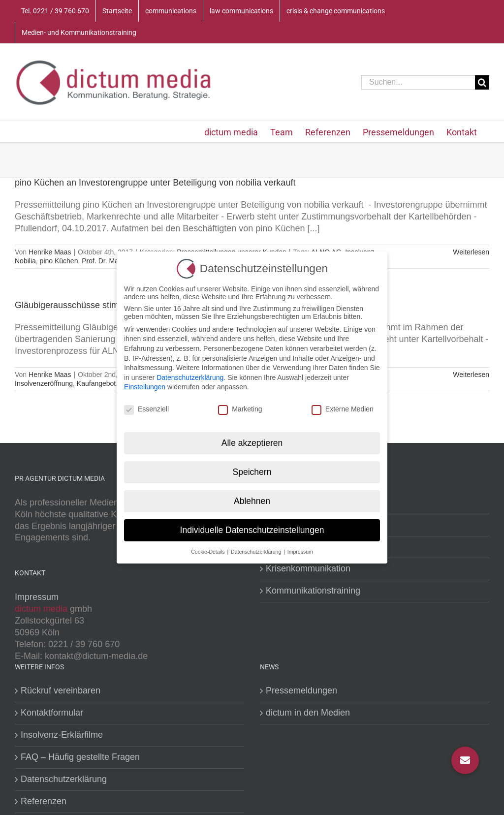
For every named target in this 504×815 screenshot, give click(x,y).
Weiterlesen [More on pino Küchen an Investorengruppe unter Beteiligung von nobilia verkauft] (471, 252)
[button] (465, 760)
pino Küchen (59, 261)
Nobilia (25, 261)
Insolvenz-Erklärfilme (62, 735)
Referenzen (44, 801)
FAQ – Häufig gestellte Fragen (80, 757)
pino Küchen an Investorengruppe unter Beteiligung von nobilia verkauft (155, 183)
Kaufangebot (96, 383)
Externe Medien (343, 409)
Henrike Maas (50, 252)
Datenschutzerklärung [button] (257, 552)
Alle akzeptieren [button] (252, 443)
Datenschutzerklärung (64, 779)
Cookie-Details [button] (208, 552)
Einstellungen (145, 387)
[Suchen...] (418, 82)
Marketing (240, 409)
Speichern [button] (252, 472)
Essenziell (146, 409)
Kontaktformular (52, 713)
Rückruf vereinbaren (61, 690)
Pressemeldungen (301, 690)
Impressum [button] (300, 552)
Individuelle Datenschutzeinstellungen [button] (252, 530)
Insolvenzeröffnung (44, 383)
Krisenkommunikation (308, 568)
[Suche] (482, 82)
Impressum (37, 597)
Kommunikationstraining (313, 591)
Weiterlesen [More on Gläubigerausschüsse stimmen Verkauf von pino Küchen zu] (471, 375)
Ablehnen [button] (252, 501)
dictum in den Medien (308, 713)
